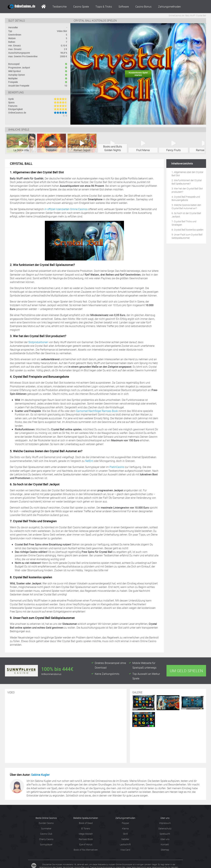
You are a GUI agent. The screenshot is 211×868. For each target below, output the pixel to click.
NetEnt (89, 461)
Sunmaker (46, 828)
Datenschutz (165, 828)
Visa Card (125, 850)
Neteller (125, 839)
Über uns (165, 839)
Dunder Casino (46, 823)
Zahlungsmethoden (169, 7)
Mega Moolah (86, 834)
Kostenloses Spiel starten (138, 74)
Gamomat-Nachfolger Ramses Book (97, 411)
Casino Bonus (143, 7)
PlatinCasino (117, 467)
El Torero (86, 828)
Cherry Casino (46, 839)
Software (124, 7)
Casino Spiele (81, 7)
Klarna (125, 828)
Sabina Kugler (40, 775)
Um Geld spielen (186, 671)
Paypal (125, 823)
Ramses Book (86, 839)
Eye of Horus (86, 844)
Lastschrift (125, 844)
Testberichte (60, 7)
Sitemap (165, 850)
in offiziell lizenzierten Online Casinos (66, 209)
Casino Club (46, 834)
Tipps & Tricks (104, 7)
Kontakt (165, 844)
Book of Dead (86, 823)
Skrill (125, 834)
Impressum (165, 823)
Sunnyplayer (46, 844)
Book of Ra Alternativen (86, 850)
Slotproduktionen (38, 342)
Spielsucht (165, 834)
